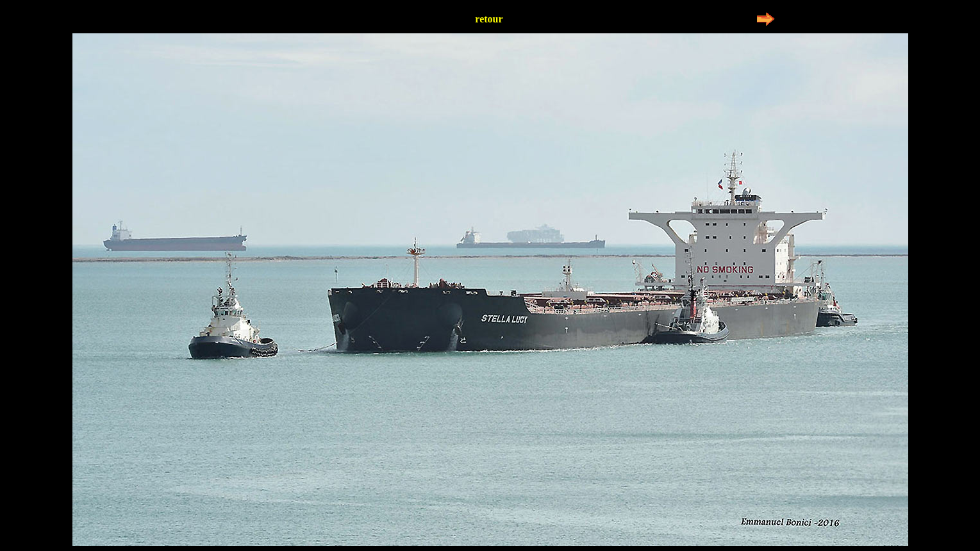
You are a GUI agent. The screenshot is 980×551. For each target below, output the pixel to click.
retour (489, 19)
